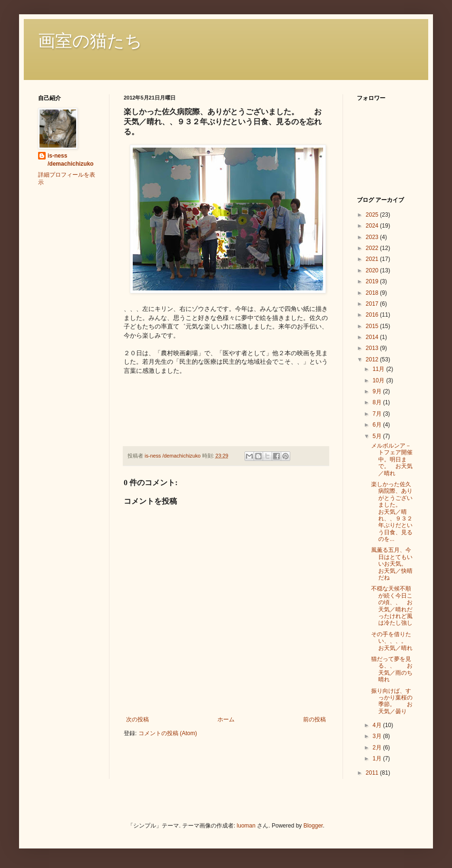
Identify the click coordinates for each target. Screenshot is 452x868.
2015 (373, 326)
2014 (373, 337)
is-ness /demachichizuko (71, 160)
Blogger (313, 826)
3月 (378, 736)
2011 (373, 773)
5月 (378, 436)
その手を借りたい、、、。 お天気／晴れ (395, 641)
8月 (378, 402)
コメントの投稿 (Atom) (168, 733)
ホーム (226, 719)
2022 (373, 248)
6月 (378, 425)
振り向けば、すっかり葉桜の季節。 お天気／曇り (392, 701)
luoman (246, 826)
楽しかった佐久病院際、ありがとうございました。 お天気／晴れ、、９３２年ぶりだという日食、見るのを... (392, 512)
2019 (373, 281)
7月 (378, 414)
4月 (378, 725)
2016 (373, 315)
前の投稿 (314, 719)
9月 (378, 391)
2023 (373, 237)
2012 (373, 359)
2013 (373, 348)
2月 (378, 748)
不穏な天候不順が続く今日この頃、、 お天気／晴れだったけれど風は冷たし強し (392, 606)
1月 (378, 758)
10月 (379, 380)
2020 (373, 270)
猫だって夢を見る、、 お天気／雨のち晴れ (392, 669)
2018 (373, 293)
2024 (373, 226)
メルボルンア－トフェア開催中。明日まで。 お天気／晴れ (392, 459)
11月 (379, 369)
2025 (373, 215)
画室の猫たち (90, 41)
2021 (373, 259)
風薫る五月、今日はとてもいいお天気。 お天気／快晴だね (392, 564)
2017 (373, 304)
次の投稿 (138, 719)
